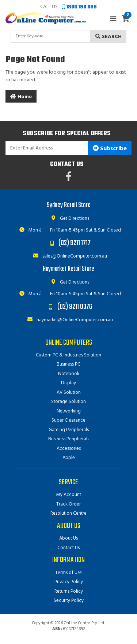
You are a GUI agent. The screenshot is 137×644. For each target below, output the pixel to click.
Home (21, 97)
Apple (69, 458)
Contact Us (68, 548)
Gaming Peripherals (69, 430)
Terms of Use (68, 573)
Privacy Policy (69, 582)
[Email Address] (47, 148)
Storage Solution (68, 402)
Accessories (69, 449)
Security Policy (69, 601)
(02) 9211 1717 (75, 243)
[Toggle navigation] (113, 19)
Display (68, 383)
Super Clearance (68, 420)
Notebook (69, 374)
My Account (69, 495)
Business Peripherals (69, 439)
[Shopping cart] (125, 19)
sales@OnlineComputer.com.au (69, 256)
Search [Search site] (109, 37)
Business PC (68, 364)
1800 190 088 (79, 7)
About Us (68, 538)
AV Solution (69, 393)
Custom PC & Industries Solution (68, 355)
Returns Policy (69, 591)
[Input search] (51, 36)
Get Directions (68, 219)
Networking (69, 411)
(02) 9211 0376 (75, 307)
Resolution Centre (68, 513)
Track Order (68, 504)
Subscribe (110, 149)
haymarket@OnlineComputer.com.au (69, 320)
